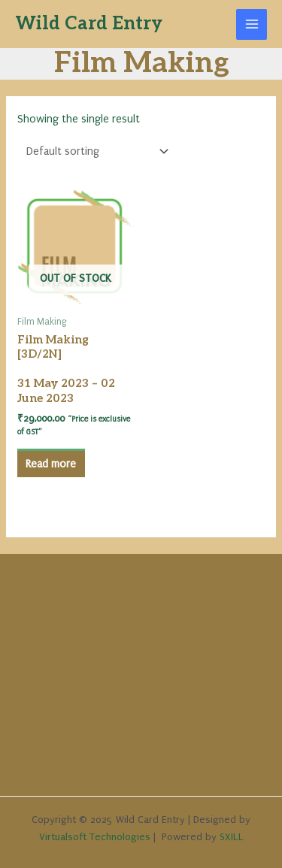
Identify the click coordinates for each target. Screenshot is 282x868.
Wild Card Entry (89, 24)
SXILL (232, 837)
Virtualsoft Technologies (95, 837)
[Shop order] (94, 151)
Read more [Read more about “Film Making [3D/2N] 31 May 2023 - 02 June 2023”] (51, 464)
